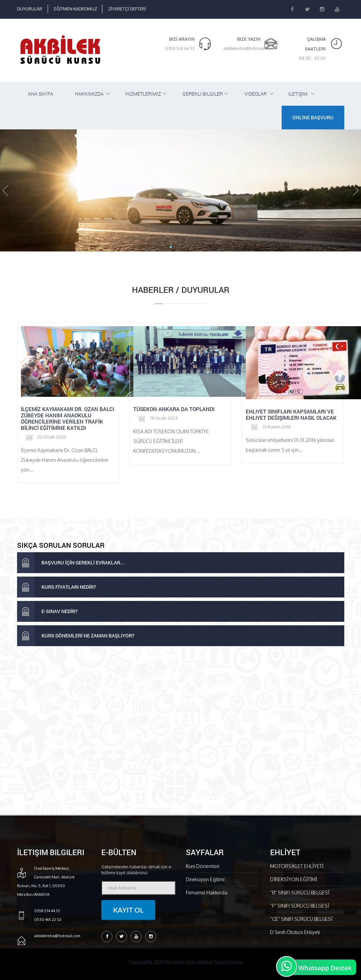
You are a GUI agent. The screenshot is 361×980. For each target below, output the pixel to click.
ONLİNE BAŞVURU (313, 117)
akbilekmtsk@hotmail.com (248, 49)
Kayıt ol (128, 910)
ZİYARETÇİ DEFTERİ (127, 9)
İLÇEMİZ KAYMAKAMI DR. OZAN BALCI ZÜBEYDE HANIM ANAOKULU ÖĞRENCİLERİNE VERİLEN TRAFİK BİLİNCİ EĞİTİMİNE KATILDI (68, 418)
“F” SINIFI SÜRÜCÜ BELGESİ (300, 906)
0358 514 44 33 (180, 49)
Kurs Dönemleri (203, 866)
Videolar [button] (256, 94)
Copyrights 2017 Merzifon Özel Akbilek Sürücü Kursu (186, 962)
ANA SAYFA (41, 94)
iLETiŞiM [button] (298, 94)
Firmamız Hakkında (207, 893)
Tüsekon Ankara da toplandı (174, 409)
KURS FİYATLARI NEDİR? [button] (57, 587)
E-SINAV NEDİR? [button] (47, 611)
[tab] (181, 563)
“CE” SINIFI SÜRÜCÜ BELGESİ (301, 919)
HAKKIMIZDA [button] (89, 94)
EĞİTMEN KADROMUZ (76, 9)
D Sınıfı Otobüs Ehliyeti (295, 932)
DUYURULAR (30, 9)
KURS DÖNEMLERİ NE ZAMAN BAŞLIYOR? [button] (76, 636)
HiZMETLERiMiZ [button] (143, 94)
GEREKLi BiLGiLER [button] (203, 94)
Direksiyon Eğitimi (205, 879)
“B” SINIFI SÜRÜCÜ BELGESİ (300, 893)
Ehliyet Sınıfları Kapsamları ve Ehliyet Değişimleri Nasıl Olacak (291, 415)
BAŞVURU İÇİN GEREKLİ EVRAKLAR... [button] (71, 563)
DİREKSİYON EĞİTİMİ (294, 879)
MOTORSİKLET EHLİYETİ (297, 866)
